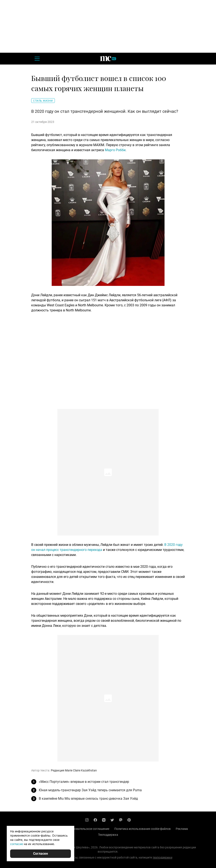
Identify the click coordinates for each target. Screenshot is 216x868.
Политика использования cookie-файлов (142, 829)
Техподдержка (108, 835)
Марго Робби (115, 150)
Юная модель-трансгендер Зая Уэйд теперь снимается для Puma (90, 790)
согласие (17, 844)
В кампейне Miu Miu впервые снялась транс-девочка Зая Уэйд (88, 799)
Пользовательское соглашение (88, 829)
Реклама (182, 829)
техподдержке (163, 857)
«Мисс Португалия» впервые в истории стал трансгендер (84, 782)
